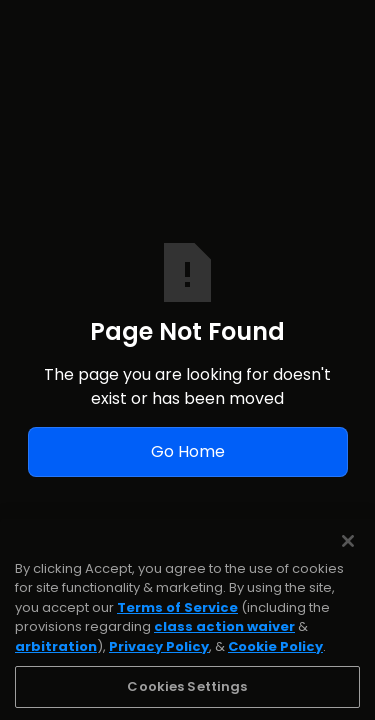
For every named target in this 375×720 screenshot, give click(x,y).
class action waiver (224, 640)
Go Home (188, 451)
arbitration (56, 659)
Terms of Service (177, 620)
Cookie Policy (275, 659)
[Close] (348, 554)
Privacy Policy (159, 659)
